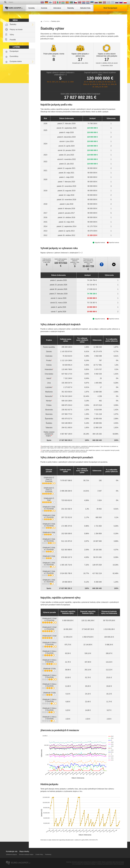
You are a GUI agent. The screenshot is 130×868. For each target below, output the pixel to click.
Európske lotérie (16, 61)
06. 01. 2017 (51, 82)
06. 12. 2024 (110, 84)
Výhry (12, 35)
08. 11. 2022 (97, 82)
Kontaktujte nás (12, 851)
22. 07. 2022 (88, 82)
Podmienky (48, 854)
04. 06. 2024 (101, 84)
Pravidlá (13, 40)
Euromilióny (14, 56)
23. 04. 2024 (91, 84)
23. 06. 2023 (106, 82)
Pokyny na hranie (16, 29)
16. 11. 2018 (60, 82)
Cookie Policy (39, 854)
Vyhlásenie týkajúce (11, 854)
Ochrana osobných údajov (26, 854)
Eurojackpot (14, 51)
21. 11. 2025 (70, 82)
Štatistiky (13, 24)
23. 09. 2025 (103, 87)
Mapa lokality (24, 851)
